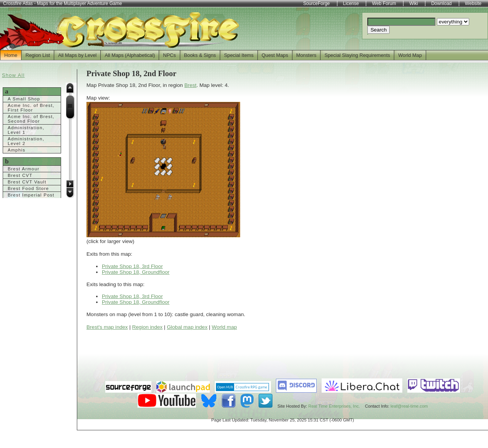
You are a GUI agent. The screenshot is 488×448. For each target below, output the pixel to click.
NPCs (169, 55)
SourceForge (316, 3)
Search (378, 30)
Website (473, 3)
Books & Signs (200, 55)
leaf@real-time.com (409, 406)
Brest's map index (107, 327)
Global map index (187, 327)
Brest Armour (24, 169)
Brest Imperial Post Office (31, 197)
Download (441, 3)
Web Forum (384, 3)
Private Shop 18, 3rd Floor (132, 266)
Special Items (239, 55)
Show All (13, 75)
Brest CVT (20, 175)
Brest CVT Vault (27, 182)
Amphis (17, 150)
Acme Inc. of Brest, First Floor (31, 108)
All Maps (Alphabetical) (130, 55)
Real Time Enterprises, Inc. (334, 406)
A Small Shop (24, 99)
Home (11, 55)
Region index (147, 327)
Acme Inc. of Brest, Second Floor (31, 119)
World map (224, 327)
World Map (410, 55)
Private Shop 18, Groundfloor (136, 272)
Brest (191, 85)
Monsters (306, 55)
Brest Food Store (28, 188)
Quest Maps (275, 55)
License (351, 3)
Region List (38, 55)
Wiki (414, 3)
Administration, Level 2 (26, 141)
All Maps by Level (77, 55)
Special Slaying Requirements (357, 55)
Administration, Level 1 (26, 130)
